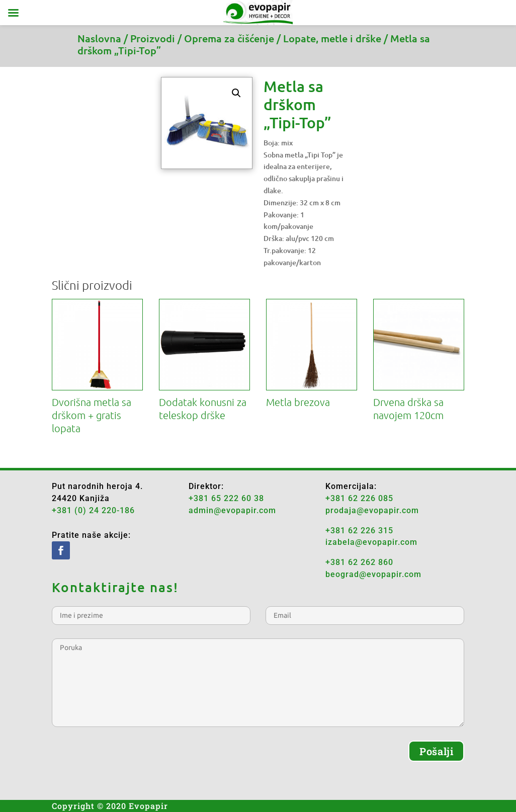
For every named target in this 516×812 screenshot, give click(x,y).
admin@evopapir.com (232, 510)
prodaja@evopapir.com (372, 510)
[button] (236, 93)
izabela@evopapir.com (371, 542)
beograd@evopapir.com (373, 574)
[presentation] (128, 760)
